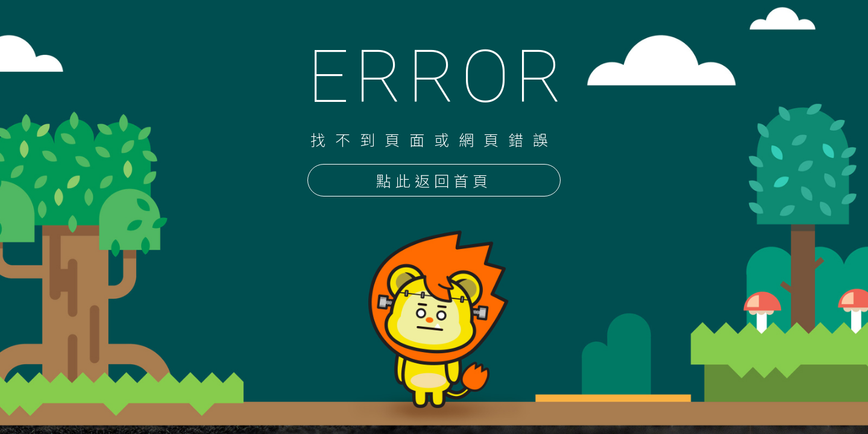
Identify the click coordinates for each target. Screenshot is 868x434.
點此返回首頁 (434, 181)
